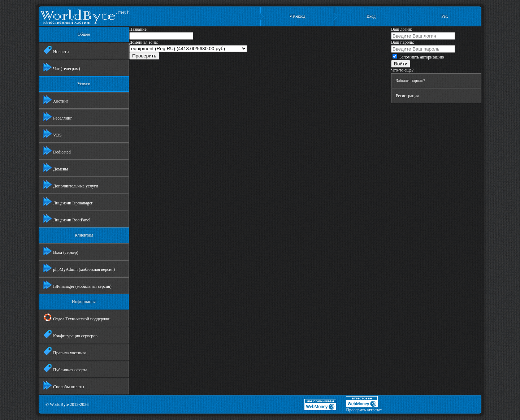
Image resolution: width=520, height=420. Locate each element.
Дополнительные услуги (71, 185)
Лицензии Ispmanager (68, 202)
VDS (53, 134)
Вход (371, 16)
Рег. (445, 16)
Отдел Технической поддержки (77, 317)
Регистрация (407, 96)
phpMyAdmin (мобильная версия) (79, 268)
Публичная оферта (65, 368)
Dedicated (57, 151)
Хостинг (56, 100)
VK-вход (297, 16)
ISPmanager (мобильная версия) (77, 285)
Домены (56, 168)
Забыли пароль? (410, 81)
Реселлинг (58, 117)
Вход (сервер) (61, 251)
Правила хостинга (65, 351)
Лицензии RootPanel (67, 218)
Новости (56, 50)
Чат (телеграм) (62, 67)
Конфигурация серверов (70, 334)
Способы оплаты (64, 385)
